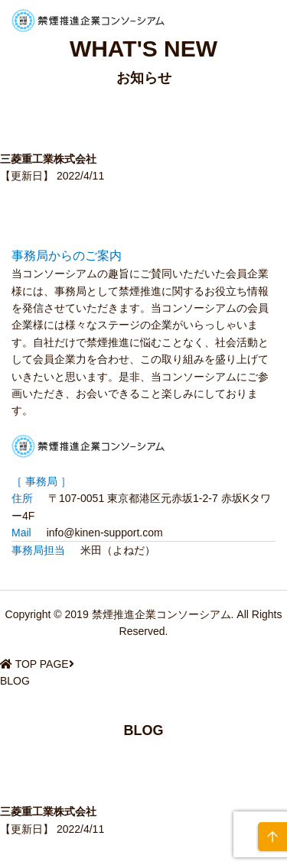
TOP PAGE (42, 664)
